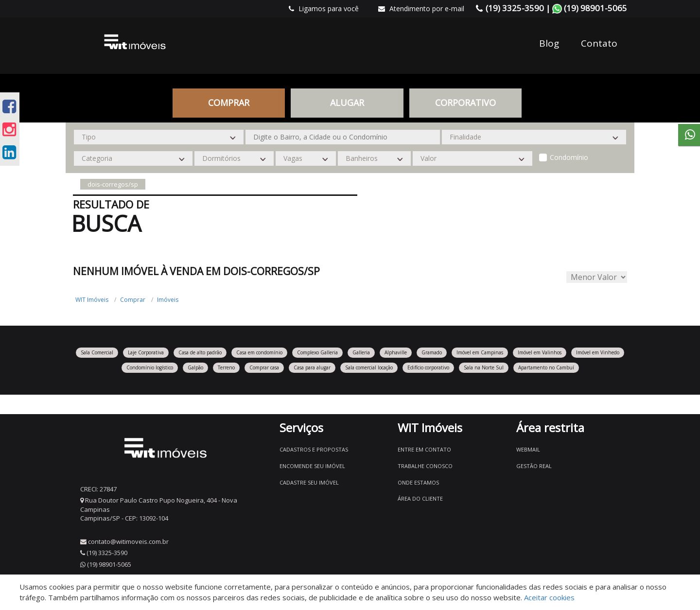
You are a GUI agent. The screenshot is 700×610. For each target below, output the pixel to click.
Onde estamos (418, 482)
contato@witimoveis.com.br (128, 541)
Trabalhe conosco (425, 466)
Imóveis (168, 300)
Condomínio (569, 157)
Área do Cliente (420, 498)
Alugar (347, 103)
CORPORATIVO (465, 103)
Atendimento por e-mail (421, 9)
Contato (599, 43)
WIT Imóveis (92, 300)
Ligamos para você (324, 9)
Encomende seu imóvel (312, 466)
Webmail (528, 449)
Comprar (229, 103)
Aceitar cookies (549, 597)
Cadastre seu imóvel (309, 482)
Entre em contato (424, 449)
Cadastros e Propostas (314, 449)
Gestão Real (534, 466)
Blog (549, 43)
